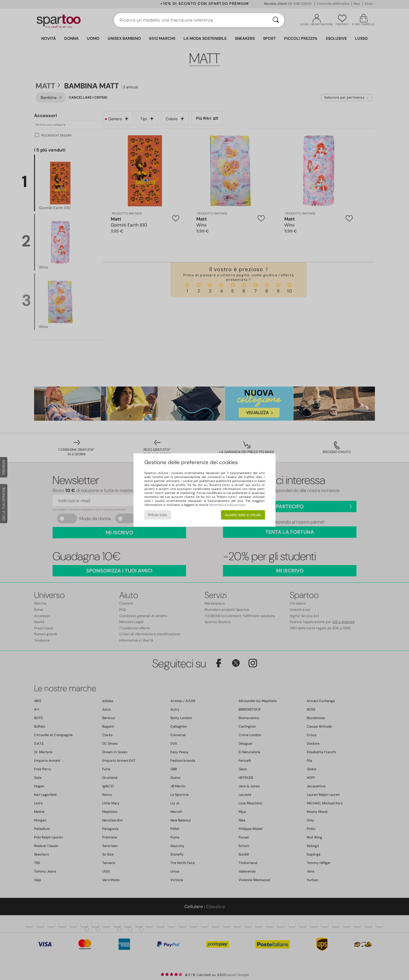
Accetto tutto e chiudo (243, 515)
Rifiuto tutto (157, 515)
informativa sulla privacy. (227, 505)
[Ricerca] (276, 20)
